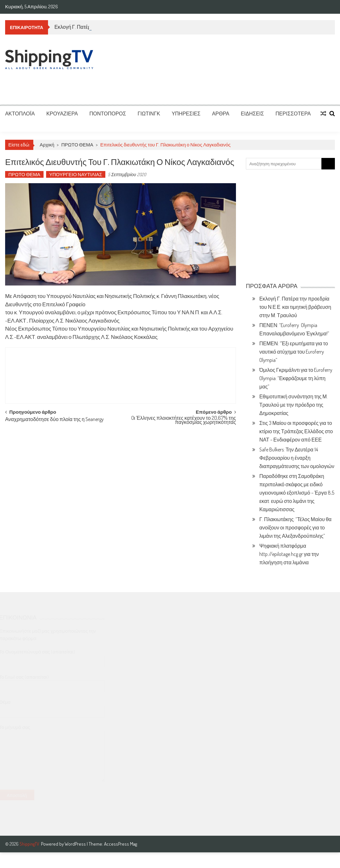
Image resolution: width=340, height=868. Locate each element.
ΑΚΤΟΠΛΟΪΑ (20, 113)
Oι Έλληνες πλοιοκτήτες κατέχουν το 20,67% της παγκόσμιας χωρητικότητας (184, 421)
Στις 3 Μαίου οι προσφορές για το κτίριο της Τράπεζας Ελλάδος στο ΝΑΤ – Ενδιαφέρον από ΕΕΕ (296, 431)
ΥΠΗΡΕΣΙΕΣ (186, 113)
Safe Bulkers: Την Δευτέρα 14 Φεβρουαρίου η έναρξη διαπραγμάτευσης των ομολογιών (297, 458)
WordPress (76, 844)
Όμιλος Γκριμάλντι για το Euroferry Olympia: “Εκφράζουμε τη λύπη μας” (296, 378)
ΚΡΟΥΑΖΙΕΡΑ (62, 113)
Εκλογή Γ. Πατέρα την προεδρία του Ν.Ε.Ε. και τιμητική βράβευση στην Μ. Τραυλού (295, 307)
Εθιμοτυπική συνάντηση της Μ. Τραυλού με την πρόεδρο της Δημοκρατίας (294, 405)
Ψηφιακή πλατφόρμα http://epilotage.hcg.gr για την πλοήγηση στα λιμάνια (289, 554)
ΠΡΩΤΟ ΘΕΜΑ (77, 145)
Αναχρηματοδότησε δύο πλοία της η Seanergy (54, 420)
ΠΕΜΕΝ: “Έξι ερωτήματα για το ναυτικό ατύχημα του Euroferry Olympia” (294, 352)
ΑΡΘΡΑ (221, 113)
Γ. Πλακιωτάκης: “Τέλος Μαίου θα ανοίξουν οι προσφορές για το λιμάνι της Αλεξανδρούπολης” (295, 528)
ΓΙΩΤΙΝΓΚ (149, 113)
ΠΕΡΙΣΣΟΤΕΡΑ (293, 113)
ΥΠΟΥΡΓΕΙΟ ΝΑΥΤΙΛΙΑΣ (76, 174)
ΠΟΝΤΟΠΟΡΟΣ (108, 113)
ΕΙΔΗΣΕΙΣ (252, 113)
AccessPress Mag (121, 844)
